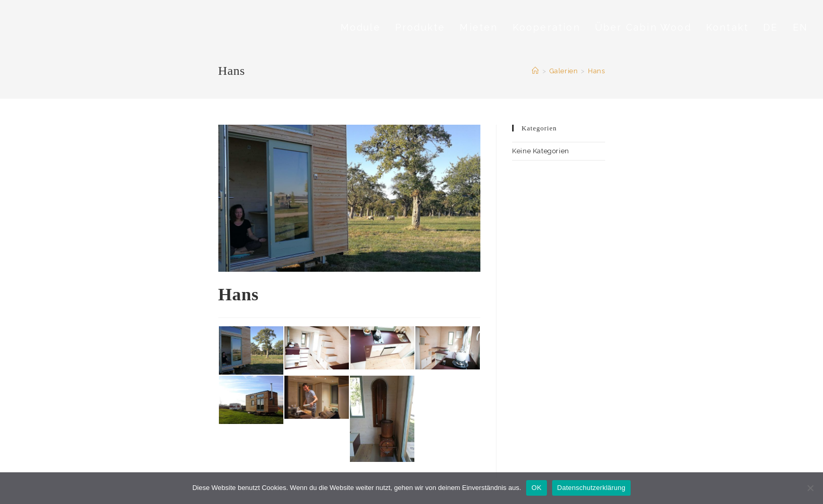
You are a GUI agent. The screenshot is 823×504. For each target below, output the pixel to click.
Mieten (479, 27)
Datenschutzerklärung (591, 488)
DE (770, 27)
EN (800, 27)
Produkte (420, 27)
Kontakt (727, 27)
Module (361, 27)
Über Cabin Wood (643, 27)
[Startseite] (535, 71)
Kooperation (546, 27)
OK (536, 488)
